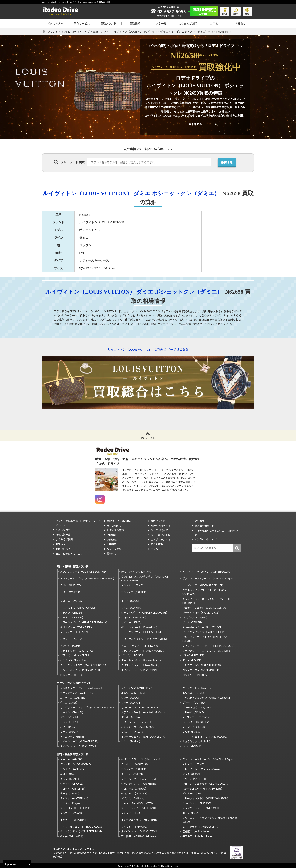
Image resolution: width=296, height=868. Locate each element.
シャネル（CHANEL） (72, 617)
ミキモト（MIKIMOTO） (135, 826)
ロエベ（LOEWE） (193, 746)
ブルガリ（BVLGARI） (134, 655)
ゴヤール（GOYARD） (195, 702)
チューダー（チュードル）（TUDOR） (203, 627)
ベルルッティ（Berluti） (74, 736)
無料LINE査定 (114, 525)
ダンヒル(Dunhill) (70, 717)
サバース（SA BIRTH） (195, 778)
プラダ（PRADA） (70, 731)
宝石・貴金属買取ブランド (72, 753)
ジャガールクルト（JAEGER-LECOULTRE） (145, 612)
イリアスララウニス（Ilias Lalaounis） (142, 759)
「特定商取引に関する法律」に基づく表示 (218, 530)
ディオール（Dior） (132, 717)
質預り (236, 11)
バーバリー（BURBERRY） (197, 721)
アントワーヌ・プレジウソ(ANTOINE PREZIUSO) (87, 578)
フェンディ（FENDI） (194, 726)
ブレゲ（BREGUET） (194, 655)
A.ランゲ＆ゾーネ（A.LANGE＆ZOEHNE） (84, 571)
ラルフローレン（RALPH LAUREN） (202, 665)
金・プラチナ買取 (160, 540)
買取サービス (82, 23)
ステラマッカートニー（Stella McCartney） (145, 712)
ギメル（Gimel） (69, 773)
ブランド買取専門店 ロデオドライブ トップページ (78, 523)
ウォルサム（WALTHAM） (136, 764)
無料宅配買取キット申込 (69, 553)
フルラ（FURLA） (192, 731)
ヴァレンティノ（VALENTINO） (78, 692)
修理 (247, 11)
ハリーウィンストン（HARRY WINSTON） (145, 638)
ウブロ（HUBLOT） (71, 585)
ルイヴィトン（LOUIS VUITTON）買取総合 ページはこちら (148, 349)
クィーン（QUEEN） (133, 773)
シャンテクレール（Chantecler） (139, 783)
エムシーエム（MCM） (134, 692)
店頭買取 (112, 540)
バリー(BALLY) (68, 726)
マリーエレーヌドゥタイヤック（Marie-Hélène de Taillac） (210, 819)
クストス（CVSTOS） (72, 601)
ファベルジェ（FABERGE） (197, 802)
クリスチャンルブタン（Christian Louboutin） (208, 697)
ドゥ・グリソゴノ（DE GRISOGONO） (143, 632)
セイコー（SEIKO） (132, 622)
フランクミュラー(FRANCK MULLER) (203, 807)
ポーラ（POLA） (192, 812)
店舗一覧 (161, 23)
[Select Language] (17, 864)
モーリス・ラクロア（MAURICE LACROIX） (85, 665)
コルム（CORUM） (132, 607)
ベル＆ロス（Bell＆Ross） (75, 660)
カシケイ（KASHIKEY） (73, 768)
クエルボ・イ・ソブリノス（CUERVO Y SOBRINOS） (204, 592)
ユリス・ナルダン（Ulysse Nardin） (141, 665)
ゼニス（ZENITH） (193, 622)
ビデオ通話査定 (115, 530)
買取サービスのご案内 (119, 521)
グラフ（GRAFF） (70, 778)
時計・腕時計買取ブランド (72, 566)
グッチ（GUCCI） (131, 601)
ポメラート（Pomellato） (74, 819)
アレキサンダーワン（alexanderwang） (82, 687)
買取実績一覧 (63, 534)
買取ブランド (108, 23)
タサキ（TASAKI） (71, 793)
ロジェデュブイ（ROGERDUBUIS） (202, 670)
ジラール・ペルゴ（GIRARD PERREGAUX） (84, 622)
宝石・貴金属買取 (160, 535)
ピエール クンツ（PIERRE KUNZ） (140, 645)
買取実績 (135, 23)
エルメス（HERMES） (133, 585)
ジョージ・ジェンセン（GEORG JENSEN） (206, 783)
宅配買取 (112, 535)
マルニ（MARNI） (131, 741)
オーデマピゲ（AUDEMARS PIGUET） (204, 585)
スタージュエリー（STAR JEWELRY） (203, 788)
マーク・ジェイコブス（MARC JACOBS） (205, 736)
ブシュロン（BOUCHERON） (77, 807)
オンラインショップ (205, 535)
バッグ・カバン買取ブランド (74, 682)
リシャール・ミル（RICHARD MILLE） (82, 670)
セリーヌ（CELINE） (194, 712)
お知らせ (240, 23)
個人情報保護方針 (204, 525)
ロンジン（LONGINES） (196, 674)
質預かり (112, 554)
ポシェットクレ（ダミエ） (190, 193)
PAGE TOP (148, 438)
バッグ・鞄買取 (159, 530)
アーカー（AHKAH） (72, 759)
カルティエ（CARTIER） (135, 592)
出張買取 (112, 544)
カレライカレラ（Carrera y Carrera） (203, 768)
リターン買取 (114, 549)
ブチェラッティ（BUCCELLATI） (139, 807)
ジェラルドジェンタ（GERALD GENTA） (205, 607)
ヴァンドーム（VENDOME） (76, 764)
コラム (214, 23)
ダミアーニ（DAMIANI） (135, 793)
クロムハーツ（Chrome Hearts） (139, 778)
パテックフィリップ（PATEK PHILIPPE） (205, 632)
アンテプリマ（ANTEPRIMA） (138, 687)
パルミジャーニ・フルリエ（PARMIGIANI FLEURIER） (205, 639)
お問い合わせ (63, 548)
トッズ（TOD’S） (70, 721)
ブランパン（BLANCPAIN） (76, 655)
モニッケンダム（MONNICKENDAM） (82, 831)
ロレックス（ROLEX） (73, 674)
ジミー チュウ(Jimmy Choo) (197, 707)
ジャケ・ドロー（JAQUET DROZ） (202, 612)
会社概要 (199, 521)
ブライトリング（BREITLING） (77, 650)
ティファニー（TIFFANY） (75, 632)
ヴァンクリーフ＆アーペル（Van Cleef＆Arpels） (209, 578)
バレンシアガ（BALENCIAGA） (139, 726)
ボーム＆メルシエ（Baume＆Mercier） (143, 660)
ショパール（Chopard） (196, 617)
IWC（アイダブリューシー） (137, 571)
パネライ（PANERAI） (73, 638)
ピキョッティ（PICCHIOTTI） (138, 802)
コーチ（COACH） (132, 702)
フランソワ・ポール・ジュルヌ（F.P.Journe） (207, 650)
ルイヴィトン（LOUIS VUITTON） (185, 86)
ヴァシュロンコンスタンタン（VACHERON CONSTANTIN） (145, 578)
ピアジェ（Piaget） (71, 645)
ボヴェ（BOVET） (193, 660)
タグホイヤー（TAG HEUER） (77, 627)
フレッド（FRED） (132, 812)
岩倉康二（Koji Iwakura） (196, 831)
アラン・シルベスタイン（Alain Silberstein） (207, 571)
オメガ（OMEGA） (71, 592)
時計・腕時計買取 (160, 525)
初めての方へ (55, 23)
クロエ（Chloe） (69, 702)
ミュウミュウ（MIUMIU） (197, 741)
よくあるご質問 (188, 23)
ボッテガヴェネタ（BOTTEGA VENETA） (144, 736)
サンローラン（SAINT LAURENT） (140, 707)
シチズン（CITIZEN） (72, 612)
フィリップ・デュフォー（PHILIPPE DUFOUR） (209, 645)
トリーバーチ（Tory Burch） (137, 721)
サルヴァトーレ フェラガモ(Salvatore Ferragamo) (87, 707)
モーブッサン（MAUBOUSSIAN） (201, 826)
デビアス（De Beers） (133, 797)
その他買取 (157, 544)
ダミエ (145, 193)
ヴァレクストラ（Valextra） (198, 687)
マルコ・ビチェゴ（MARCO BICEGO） (82, 826)
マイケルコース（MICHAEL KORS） (80, 741)
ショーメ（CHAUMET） (135, 617)
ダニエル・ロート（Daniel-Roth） (140, 627)
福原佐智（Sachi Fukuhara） (198, 836)
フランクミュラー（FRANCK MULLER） (143, 650)
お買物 (224, 11)
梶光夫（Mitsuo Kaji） (72, 836)
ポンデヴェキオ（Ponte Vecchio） (140, 819)
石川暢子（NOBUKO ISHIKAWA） (140, 836)
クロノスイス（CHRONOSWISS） (79, 607)
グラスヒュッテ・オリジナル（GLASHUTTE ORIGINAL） (207, 600)
